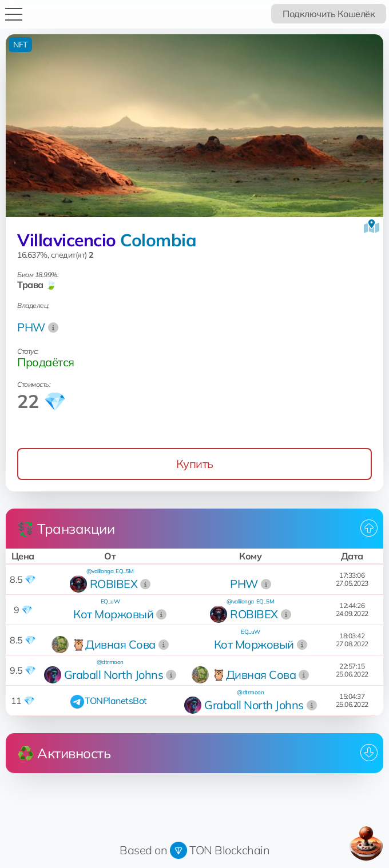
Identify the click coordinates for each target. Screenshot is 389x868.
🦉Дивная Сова (114, 644)
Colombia (158, 240)
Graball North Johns (114, 675)
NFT (20, 45)
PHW (31, 327)
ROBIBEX (114, 584)
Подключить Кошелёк (329, 14)
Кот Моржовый (113, 614)
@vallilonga (100, 571)
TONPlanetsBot (116, 701)
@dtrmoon (110, 662)
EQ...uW (110, 601)
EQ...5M (125, 571)
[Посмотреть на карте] (372, 226)
